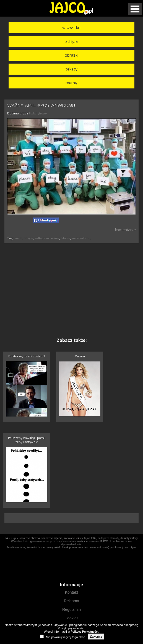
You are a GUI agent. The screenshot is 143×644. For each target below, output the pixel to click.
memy (71, 83)
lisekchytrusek (38, 113)
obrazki (71, 55)
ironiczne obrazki (29, 538)
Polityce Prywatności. (85, 632)
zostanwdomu (81, 238)
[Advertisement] (72, 290)
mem (19, 238)
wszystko (71, 28)
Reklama (71, 601)
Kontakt (71, 592)
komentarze (125, 230)
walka (38, 238)
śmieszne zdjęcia (52, 538)
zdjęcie (28, 238)
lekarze (65, 238)
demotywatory (129, 538)
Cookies (71, 618)
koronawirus (51, 238)
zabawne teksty (73, 538)
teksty (71, 69)
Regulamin (71, 609)
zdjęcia (71, 41)
